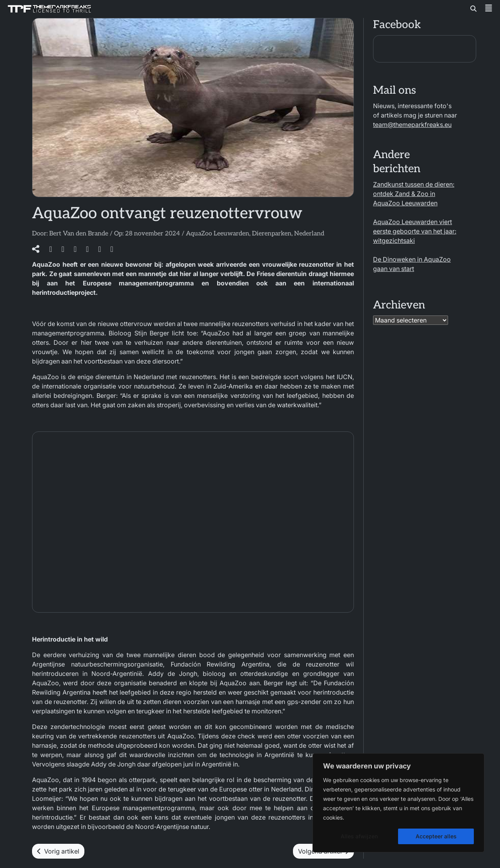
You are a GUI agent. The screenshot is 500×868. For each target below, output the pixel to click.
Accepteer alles (436, 836)
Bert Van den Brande (79, 234)
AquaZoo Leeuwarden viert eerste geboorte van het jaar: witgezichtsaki (415, 231)
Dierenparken (272, 234)
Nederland (309, 234)
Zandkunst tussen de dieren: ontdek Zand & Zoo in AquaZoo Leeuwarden (414, 194)
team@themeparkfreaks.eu (412, 125)
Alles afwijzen (359, 836)
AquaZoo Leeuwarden (218, 234)
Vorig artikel (58, 851)
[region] (398, 803)
